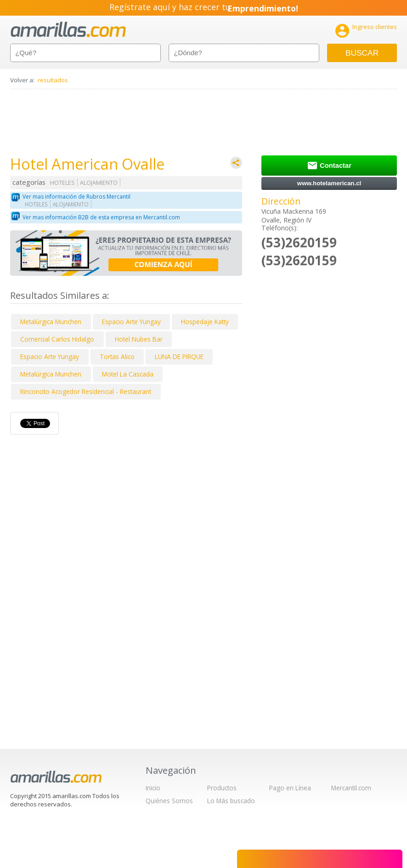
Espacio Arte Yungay (131, 322)
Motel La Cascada (128, 374)
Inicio (153, 788)
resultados (53, 80)
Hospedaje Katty (205, 322)
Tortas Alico (117, 357)
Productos (222, 788)
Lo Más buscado (231, 801)
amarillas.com (68, 30)
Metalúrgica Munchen (51, 322)
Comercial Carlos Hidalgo (57, 339)
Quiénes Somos (169, 801)
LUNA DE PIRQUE (179, 357)
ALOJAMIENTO (99, 183)
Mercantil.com (351, 788)
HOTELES (62, 183)
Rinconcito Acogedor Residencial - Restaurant (86, 391)
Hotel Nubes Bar (139, 339)
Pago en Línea (290, 788)
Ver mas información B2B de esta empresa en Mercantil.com (101, 217)
